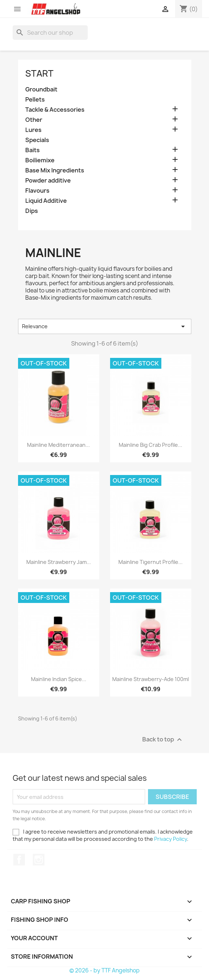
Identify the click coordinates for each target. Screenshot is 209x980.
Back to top (163, 740)
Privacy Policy (171, 839)
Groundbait (41, 89)
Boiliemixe (40, 160)
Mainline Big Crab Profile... (151, 445)
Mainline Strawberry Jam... (59, 562)
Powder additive (48, 181)
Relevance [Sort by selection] (105, 326)
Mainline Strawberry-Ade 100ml (151, 679)
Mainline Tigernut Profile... (151, 562)
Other (34, 120)
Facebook (19, 860)
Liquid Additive (46, 201)
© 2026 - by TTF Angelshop (104, 970)
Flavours (37, 191)
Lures (33, 130)
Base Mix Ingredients (55, 170)
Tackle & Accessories (55, 110)
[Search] (50, 33)
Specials (37, 140)
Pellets (35, 100)
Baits (32, 150)
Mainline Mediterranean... (58, 445)
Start (39, 73)
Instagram (39, 860)
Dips (32, 211)
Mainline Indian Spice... (59, 679)
